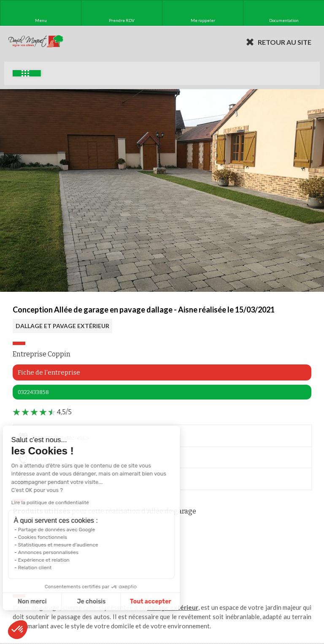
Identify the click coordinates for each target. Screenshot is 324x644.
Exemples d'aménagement (25, 73)
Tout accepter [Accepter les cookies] (122, 602)
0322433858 (33, 392)
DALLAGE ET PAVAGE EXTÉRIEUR (62, 326)
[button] (18, 630)
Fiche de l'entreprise (49, 372)
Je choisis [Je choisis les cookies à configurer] (62, 602)
